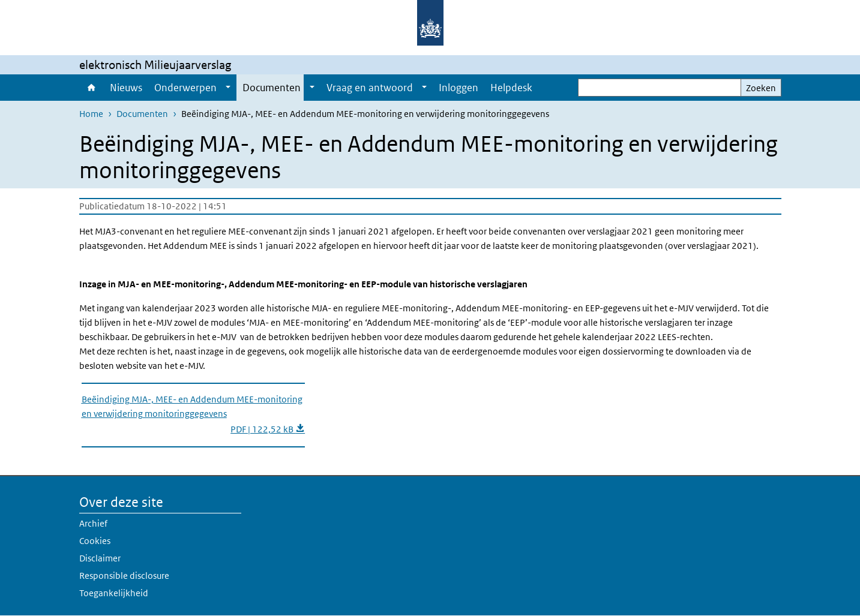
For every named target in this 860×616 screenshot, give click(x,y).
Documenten (272, 88)
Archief (93, 523)
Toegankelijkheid (114, 593)
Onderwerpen (185, 88)
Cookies (95, 541)
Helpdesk (511, 88)
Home (92, 88)
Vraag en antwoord (370, 88)
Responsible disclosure (124, 576)
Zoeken (761, 88)
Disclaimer (100, 558)
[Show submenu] (228, 88)
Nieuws (126, 88)
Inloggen (459, 88)
